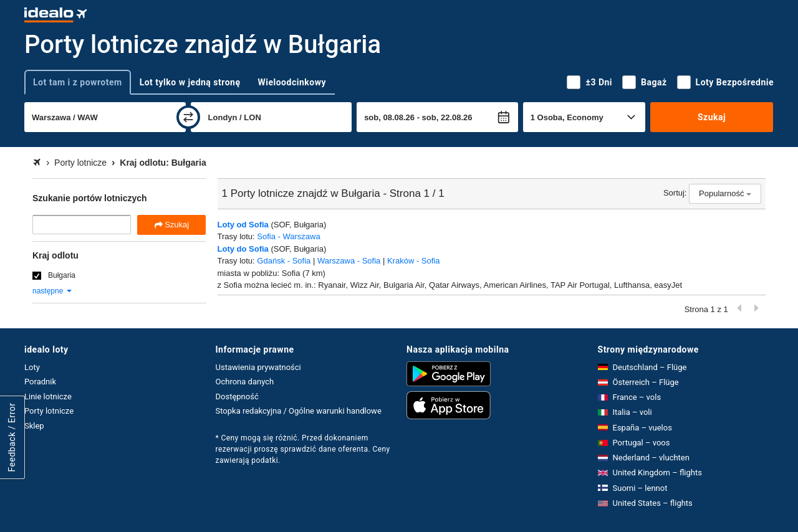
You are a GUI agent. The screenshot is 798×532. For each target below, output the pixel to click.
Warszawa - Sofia (349, 261)
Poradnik (40, 382)
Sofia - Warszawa (288, 236)
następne (53, 291)
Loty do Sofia (243, 249)
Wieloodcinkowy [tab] (292, 82)
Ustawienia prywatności (258, 367)
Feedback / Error (12, 437)
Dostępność (237, 397)
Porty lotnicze (49, 411)
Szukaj (712, 117)
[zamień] (188, 117)
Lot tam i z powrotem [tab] (78, 82)
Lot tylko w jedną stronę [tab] (190, 82)
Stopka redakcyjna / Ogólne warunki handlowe (299, 411)
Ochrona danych (245, 382)
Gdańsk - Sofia (284, 261)
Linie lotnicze (48, 397)
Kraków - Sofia (414, 261)
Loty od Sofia (243, 225)
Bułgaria (62, 275)
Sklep (34, 426)
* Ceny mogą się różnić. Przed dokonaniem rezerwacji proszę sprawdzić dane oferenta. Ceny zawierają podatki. (303, 449)
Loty (32, 367)
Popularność (725, 193)
